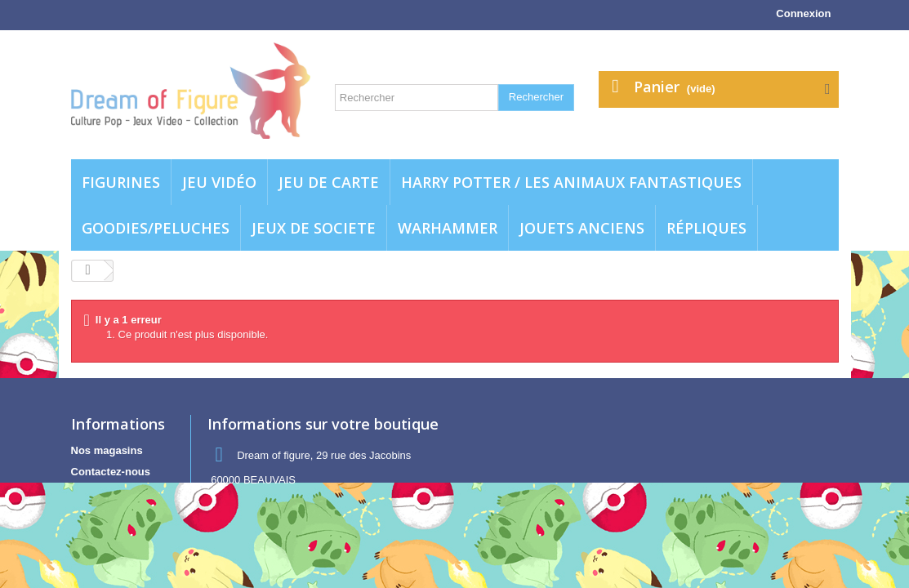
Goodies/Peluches (156, 228)
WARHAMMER (448, 228)
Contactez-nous (111, 472)
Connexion (803, 13)
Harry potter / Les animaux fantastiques (571, 182)
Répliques (706, 228)
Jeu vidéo (219, 182)
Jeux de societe (314, 228)
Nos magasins (107, 450)
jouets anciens (582, 228)
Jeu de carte (329, 182)
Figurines (121, 182)
